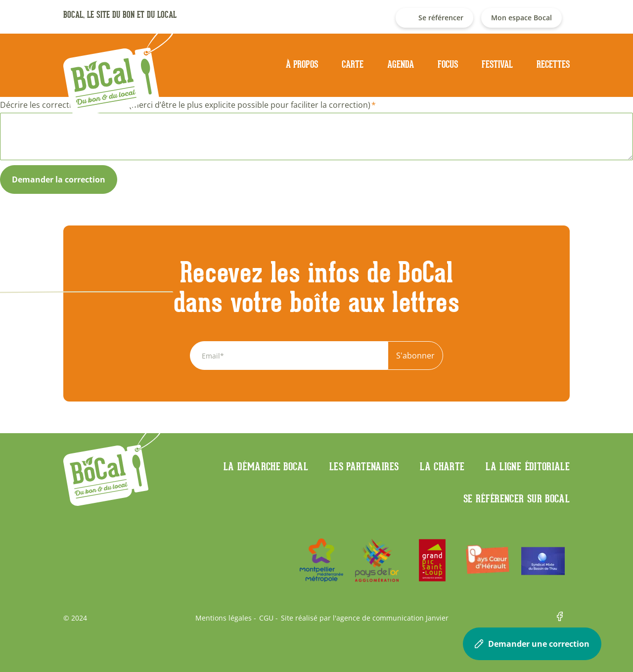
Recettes (553, 64)
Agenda (401, 64)
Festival (497, 64)
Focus (448, 64)
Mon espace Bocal (521, 18)
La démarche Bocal (266, 466)
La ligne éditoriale (528, 466)
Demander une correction (532, 644)
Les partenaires (364, 466)
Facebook (563, 618)
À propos (302, 64)
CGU (266, 618)
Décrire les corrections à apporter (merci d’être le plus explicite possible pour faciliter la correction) (185, 105)
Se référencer (441, 18)
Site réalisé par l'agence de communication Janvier (365, 618)
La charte (442, 466)
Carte (353, 64)
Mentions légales (224, 618)
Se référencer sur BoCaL (517, 498)
